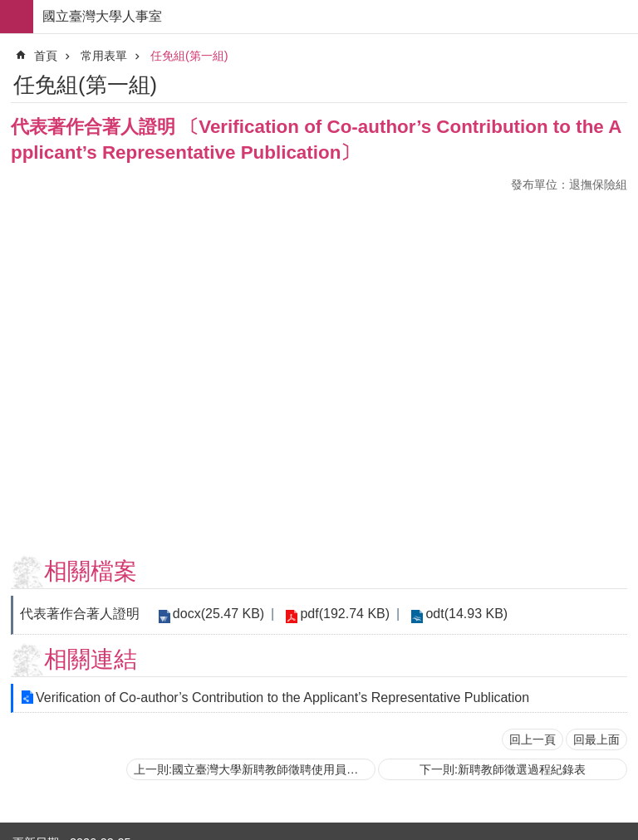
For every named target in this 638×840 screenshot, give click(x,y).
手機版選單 (17, 17)
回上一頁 (532, 739)
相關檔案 (91, 571)
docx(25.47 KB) (217, 614)
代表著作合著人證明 (80, 614)
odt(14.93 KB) (459, 614)
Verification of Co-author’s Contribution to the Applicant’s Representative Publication (282, 698)
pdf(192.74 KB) (341, 614)
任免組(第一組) (189, 56)
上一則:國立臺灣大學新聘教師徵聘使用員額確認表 (255, 769)
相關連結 (91, 659)
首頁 (46, 56)
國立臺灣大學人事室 (102, 16)
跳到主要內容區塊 (9, 9)
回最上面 (596, 739)
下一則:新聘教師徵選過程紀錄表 (503, 769)
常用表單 (104, 56)
